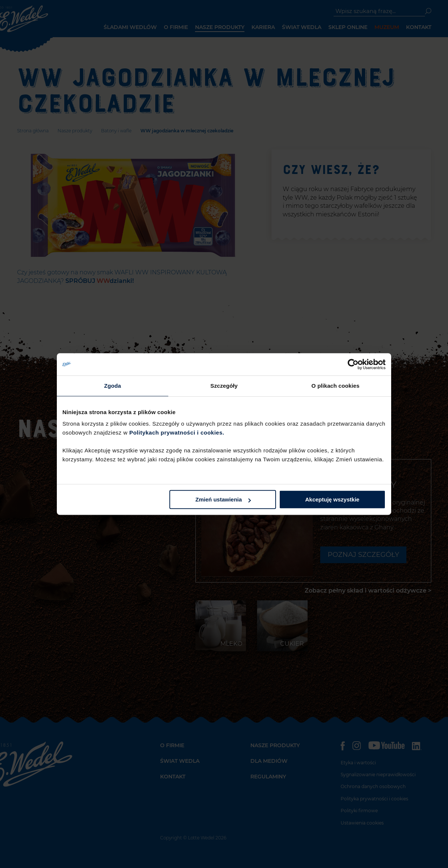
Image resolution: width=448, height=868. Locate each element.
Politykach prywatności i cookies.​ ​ (178, 433)
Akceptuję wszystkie (332, 499)
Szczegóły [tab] (224, 386)
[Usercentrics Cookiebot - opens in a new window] (353, 364)
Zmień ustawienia (223, 499)
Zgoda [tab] (113, 386)
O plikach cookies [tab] (335, 386)
